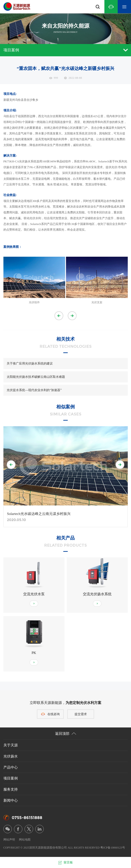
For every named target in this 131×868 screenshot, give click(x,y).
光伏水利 (35, 218)
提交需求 (81, 714)
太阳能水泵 (16, 207)
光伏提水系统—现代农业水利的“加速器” (34, 390)
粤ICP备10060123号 (113, 848)
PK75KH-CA (11, 161)
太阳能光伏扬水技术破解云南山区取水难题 (36, 377)
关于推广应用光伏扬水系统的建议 (30, 363)
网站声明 (9, 840)
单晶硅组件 (64, 161)
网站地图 (25, 840)
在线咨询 (54, 714)
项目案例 (66, 50)
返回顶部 (66, 734)
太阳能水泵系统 (74, 133)
